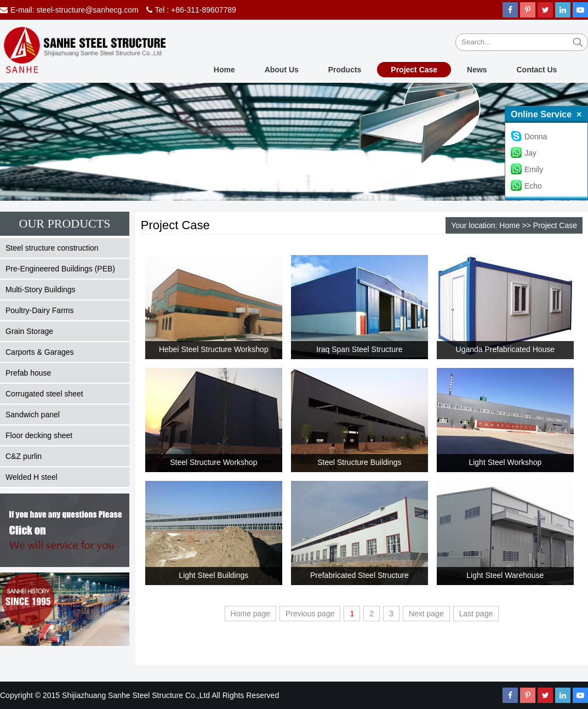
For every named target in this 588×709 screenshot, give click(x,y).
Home (224, 70)
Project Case (414, 70)
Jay (524, 153)
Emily (527, 169)
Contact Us (537, 70)
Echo (526, 186)
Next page (426, 614)
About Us (282, 70)
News (477, 70)
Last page (476, 614)
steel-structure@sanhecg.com (87, 10)
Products (345, 70)
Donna (529, 137)
